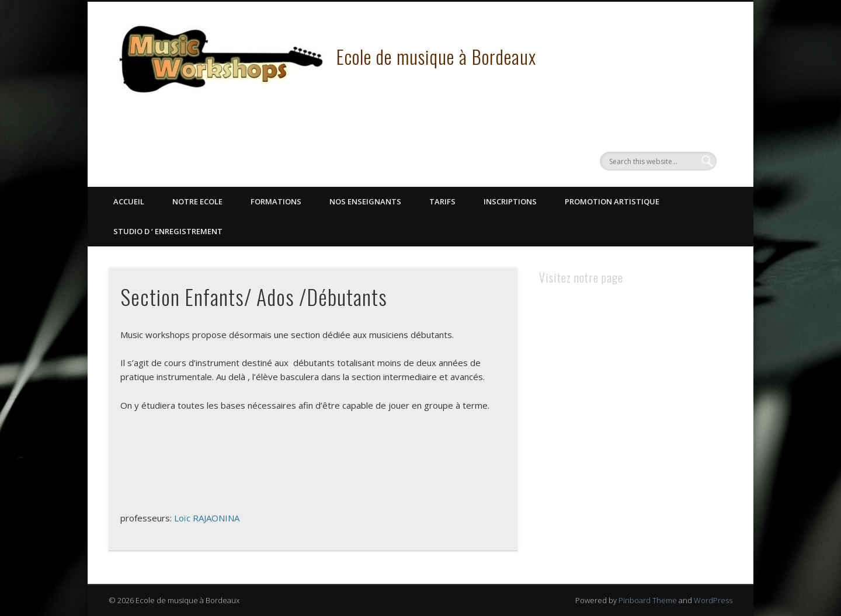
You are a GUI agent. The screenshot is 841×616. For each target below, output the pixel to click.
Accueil (129, 201)
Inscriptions (510, 201)
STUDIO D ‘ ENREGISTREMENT (168, 231)
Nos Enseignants (365, 201)
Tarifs (442, 201)
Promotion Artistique (612, 201)
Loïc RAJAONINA (207, 518)
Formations (276, 201)
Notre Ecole (197, 201)
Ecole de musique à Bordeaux (436, 56)
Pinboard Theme (648, 600)
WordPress (713, 600)
